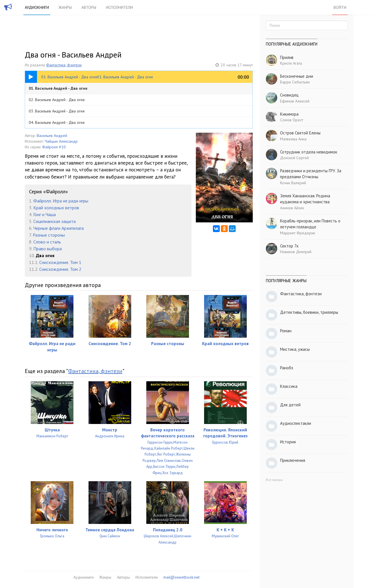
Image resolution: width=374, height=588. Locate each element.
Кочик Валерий (293, 183)
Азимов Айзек (292, 208)
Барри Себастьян (295, 82)
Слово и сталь (47, 242)
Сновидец (289, 95)
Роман (286, 331)
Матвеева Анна (293, 139)
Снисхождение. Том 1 (60, 262)
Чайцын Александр (61, 141)
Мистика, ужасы (295, 349)
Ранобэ (287, 368)
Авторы (89, 7)
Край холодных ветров (56, 208)
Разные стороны (49, 235)
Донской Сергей (294, 158)
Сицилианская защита (55, 221)
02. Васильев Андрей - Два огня (57, 100)
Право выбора (48, 249)
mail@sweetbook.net (181, 577)
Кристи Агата (291, 63)
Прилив (287, 57)
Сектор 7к (289, 246)
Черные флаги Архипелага (58, 228)
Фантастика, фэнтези (64, 65)
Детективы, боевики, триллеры (309, 312)
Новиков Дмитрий (296, 252)
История (288, 442)
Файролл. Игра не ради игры (61, 201)
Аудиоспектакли (296, 423)
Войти (340, 7)
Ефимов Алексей (295, 101)
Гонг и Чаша (45, 214)
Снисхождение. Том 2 (60, 269)
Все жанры (274, 480)
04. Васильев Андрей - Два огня (57, 122)
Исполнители (119, 7)
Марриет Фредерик (298, 233)
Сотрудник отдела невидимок (309, 152)
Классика (289, 386)
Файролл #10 (54, 147)
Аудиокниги (37, 7)
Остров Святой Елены (300, 133)
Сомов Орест (292, 120)
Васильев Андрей (52, 136)
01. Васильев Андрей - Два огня (58, 88)
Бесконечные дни (297, 76)
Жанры (65, 7)
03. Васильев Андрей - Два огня (57, 111)
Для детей (290, 405)
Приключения (293, 460)
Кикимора (289, 114)
